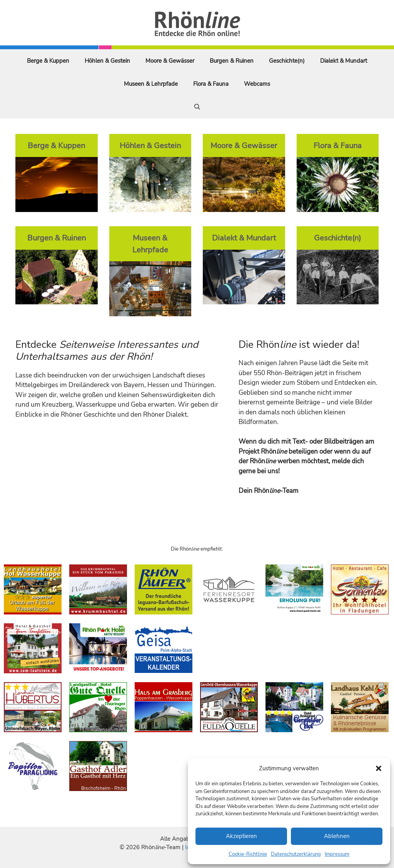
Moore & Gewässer (170, 61)
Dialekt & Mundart (344, 61)
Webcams (257, 84)
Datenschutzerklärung (296, 854)
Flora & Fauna (211, 84)
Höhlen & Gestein (107, 61)
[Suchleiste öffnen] (197, 107)
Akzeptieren (241, 836)
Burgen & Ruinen (232, 61)
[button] (379, 768)
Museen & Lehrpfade (151, 84)
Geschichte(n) (287, 61)
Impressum (337, 854)
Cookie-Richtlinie (248, 854)
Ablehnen (337, 836)
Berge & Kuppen (48, 61)
